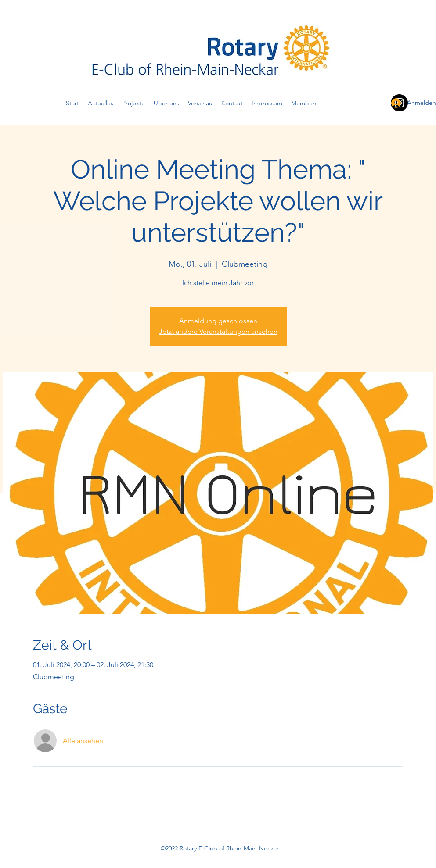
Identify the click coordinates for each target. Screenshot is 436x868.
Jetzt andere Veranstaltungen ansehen (218, 331)
